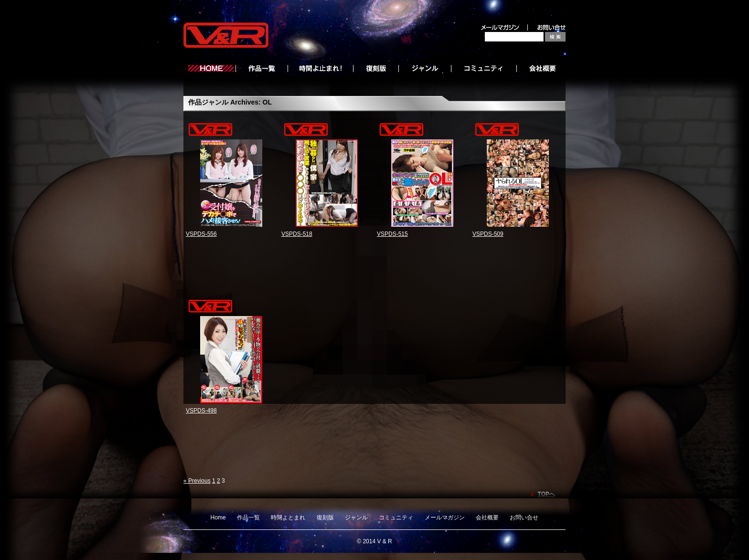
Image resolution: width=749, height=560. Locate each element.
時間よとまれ (288, 518)
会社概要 (487, 518)
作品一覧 (248, 518)
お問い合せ (524, 518)
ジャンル (356, 518)
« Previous (197, 481)
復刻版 (325, 518)
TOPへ (546, 494)
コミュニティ (396, 518)
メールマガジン (445, 518)
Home (218, 518)
